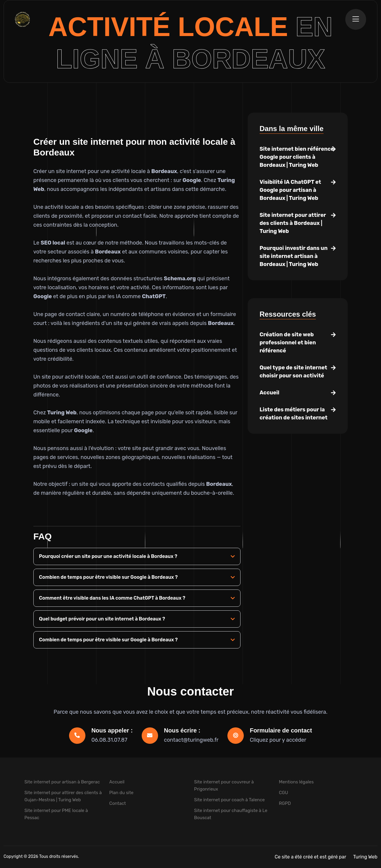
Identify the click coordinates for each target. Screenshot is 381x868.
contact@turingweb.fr (191, 740)
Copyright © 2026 (21, 857)
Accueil (270, 393)
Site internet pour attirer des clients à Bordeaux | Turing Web (293, 223)
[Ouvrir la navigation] (356, 19)
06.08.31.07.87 (109, 740)
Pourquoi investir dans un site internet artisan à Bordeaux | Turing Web (293, 256)
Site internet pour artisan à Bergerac (62, 782)
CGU (284, 793)
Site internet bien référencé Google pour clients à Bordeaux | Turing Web (297, 157)
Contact (118, 803)
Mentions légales (296, 782)
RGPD (285, 803)
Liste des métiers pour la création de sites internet (293, 414)
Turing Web (365, 857)
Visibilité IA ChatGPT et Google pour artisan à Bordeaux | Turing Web (290, 190)
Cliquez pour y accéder (278, 740)
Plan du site (121, 793)
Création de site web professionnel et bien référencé (288, 343)
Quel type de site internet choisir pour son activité (293, 372)
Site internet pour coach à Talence (229, 800)
